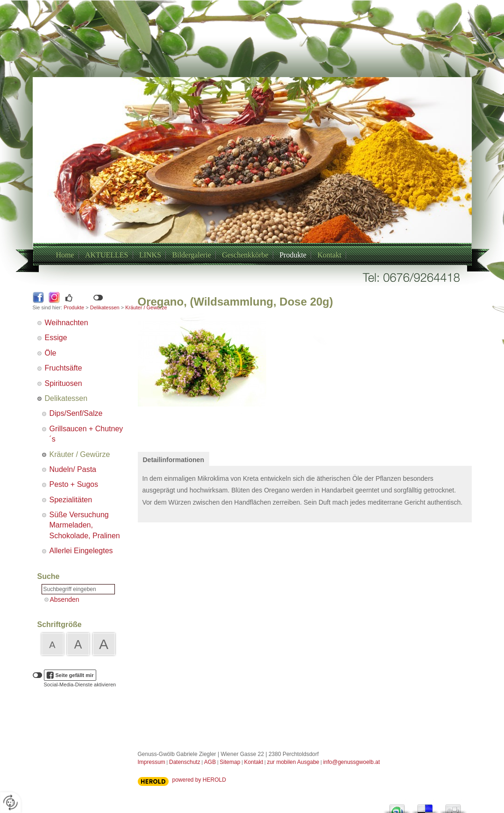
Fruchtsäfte (64, 368)
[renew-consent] (11, 802)
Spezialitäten (71, 500)
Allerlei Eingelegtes (81, 551)
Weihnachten (67, 323)
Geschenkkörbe (245, 255)
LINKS (150, 255)
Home (65, 255)
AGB (210, 762)
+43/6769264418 (241, 183)
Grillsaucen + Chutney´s (86, 434)
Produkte (293, 255)
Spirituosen (64, 383)
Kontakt (329, 255)
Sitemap (230, 762)
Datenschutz (185, 762)
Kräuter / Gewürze (80, 454)
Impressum (152, 762)
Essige (56, 338)
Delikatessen (105, 307)
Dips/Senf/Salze (76, 413)
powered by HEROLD (199, 780)
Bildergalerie (192, 255)
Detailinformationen (174, 460)
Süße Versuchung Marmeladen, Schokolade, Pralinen (85, 525)
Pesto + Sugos (74, 484)
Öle (51, 353)
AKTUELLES (106, 255)
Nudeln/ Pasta (73, 469)
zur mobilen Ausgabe (293, 762)
